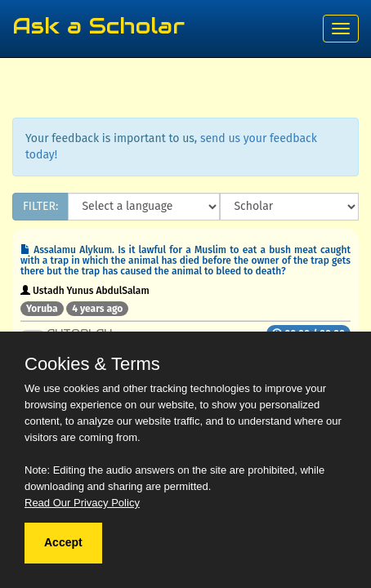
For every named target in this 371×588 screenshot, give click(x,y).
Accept (63, 542)
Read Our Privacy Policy (82, 503)
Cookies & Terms (92, 364)
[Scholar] (289, 207)
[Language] (144, 207)
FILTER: (40, 206)
